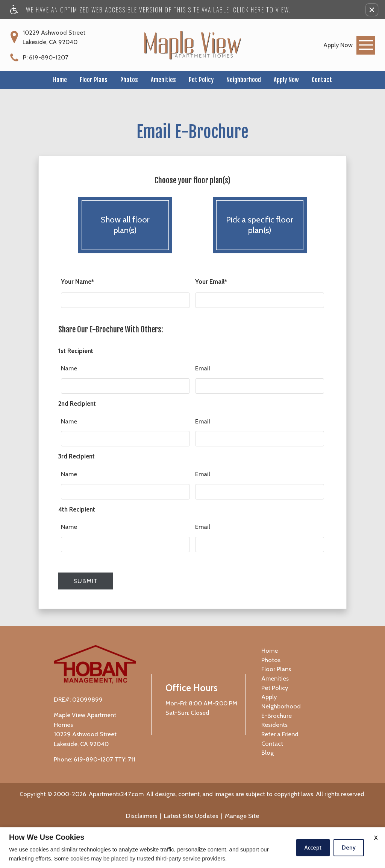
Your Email (211, 282)
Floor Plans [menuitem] (276, 669)
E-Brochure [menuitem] (277, 716)
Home (60, 80)
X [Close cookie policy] (376, 838)
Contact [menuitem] (272, 743)
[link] (338, 45)
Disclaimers (142, 816)
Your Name (77, 282)
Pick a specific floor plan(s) (260, 225)
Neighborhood (244, 80)
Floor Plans (94, 80)
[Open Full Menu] (366, 45)
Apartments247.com (116, 794)
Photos (129, 80)
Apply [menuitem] (269, 697)
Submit (86, 581)
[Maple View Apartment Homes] (192, 45)
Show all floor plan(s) (125, 225)
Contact (322, 80)
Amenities (163, 80)
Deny (349, 848)
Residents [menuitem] (274, 725)
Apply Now (286, 80)
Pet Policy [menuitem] (275, 688)
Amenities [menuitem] (275, 678)
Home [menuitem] (270, 650)
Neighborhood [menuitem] (281, 706)
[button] (372, 10)
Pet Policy (201, 80)
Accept (313, 848)
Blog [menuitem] (268, 752)
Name (69, 368)
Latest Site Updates (191, 816)
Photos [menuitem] (271, 660)
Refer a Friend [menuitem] (280, 734)
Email (203, 368)
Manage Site (242, 816)
